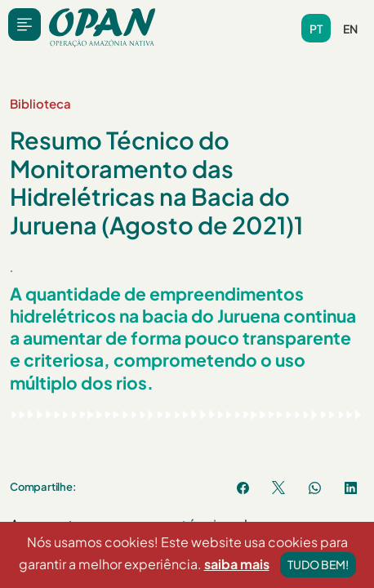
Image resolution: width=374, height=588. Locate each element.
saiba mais (237, 566)
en (350, 29)
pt (316, 29)
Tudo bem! (318, 566)
